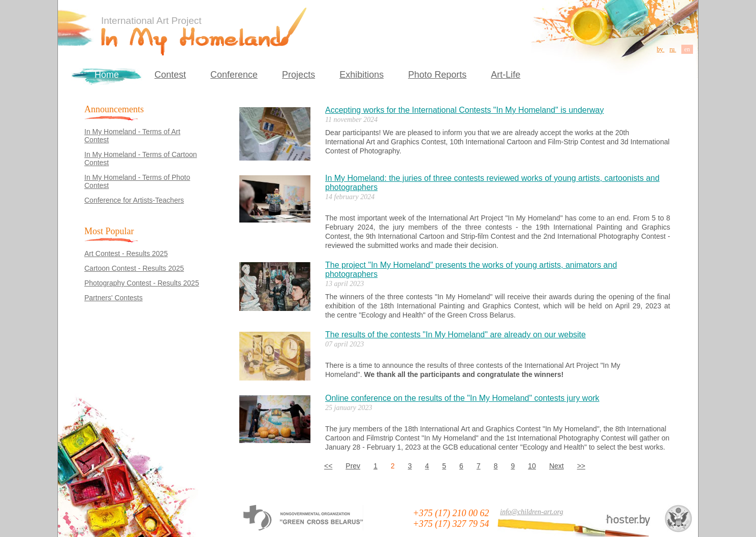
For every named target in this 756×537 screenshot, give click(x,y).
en (687, 49)
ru (673, 49)
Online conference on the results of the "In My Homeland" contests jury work (462, 398)
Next (557, 466)
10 (532, 466)
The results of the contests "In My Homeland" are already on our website (455, 335)
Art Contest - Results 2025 (126, 254)
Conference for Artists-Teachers (134, 200)
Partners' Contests (114, 298)
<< (328, 466)
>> (581, 466)
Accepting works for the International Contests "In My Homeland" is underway (465, 110)
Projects (298, 75)
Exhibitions (361, 75)
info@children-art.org (531, 512)
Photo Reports (437, 75)
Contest (170, 75)
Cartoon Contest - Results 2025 (134, 268)
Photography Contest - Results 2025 (142, 283)
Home (107, 75)
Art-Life (506, 75)
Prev (353, 466)
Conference (234, 75)
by (661, 49)
